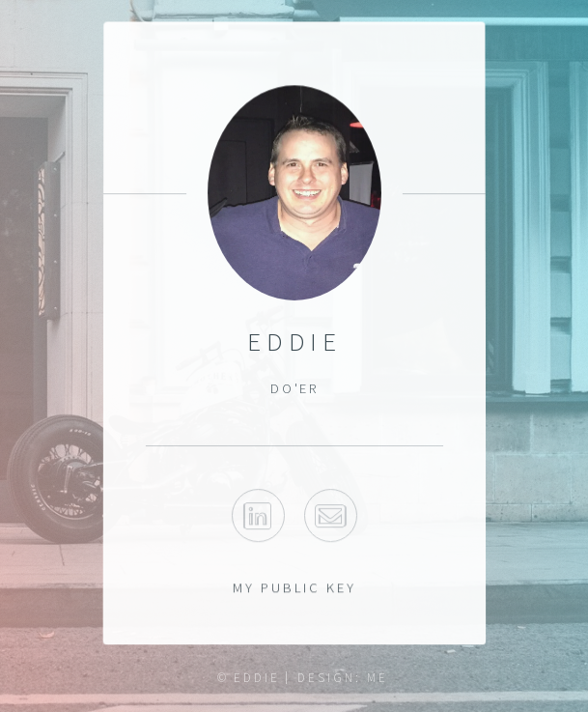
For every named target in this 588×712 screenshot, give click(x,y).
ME (378, 678)
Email (331, 516)
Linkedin (257, 516)
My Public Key (294, 587)
